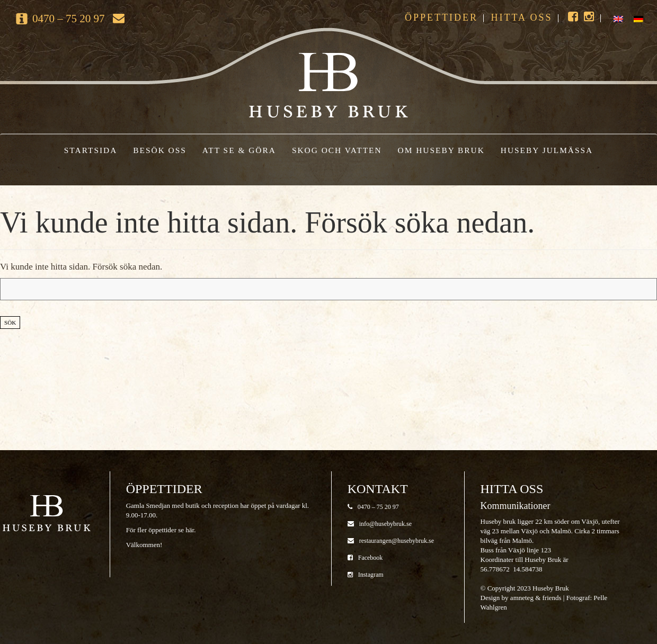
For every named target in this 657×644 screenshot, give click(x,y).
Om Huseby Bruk (441, 150)
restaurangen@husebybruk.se (391, 541)
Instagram (366, 575)
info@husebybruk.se (380, 524)
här (190, 530)
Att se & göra (239, 150)
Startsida (91, 150)
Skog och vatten (337, 150)
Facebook (365, 558)
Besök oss (160, 150)
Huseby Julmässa (547, 150)
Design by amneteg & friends (521, 598)
